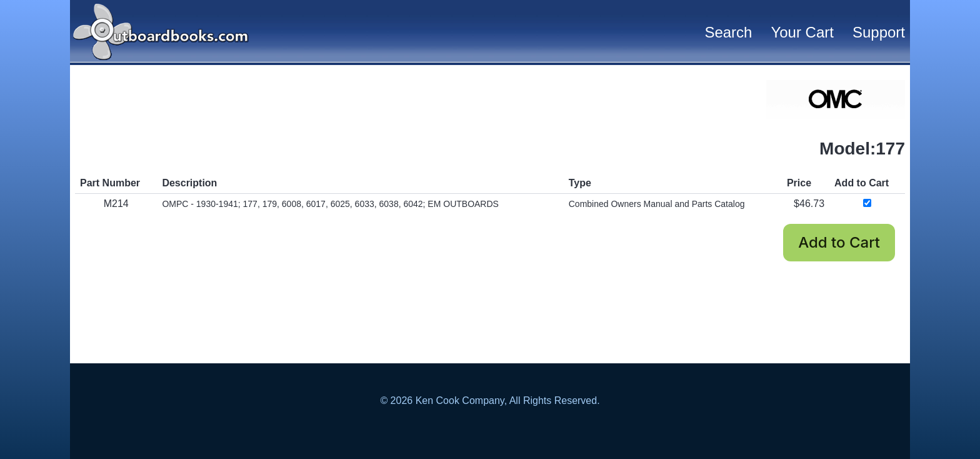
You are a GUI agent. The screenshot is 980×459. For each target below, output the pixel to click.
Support (879, 32)
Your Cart (802, 32)
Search (728, 32)
